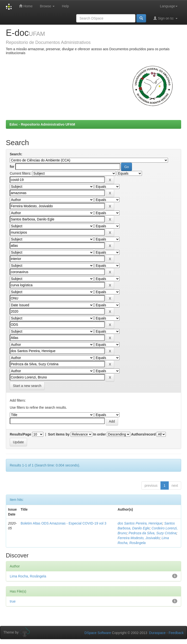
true (13, 601)
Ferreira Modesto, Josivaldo (139, 538)
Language (169, 6)
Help (65, 6)
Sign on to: (165, 18)
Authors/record (143, 434)
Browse (47, 6)
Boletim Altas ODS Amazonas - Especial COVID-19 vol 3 (64, 523)
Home (26, 6)
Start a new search (27, 386)
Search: (16, 154)
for (12, 167)
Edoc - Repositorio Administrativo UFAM (42, 124)
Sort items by (59, 434)
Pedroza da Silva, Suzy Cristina (152, 533)
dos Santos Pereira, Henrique (140, 523)
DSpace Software (98, 633)
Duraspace (157, 633)
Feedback (176, 633)
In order (100, 434)
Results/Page (20, 434)
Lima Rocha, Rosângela (28, 576)
